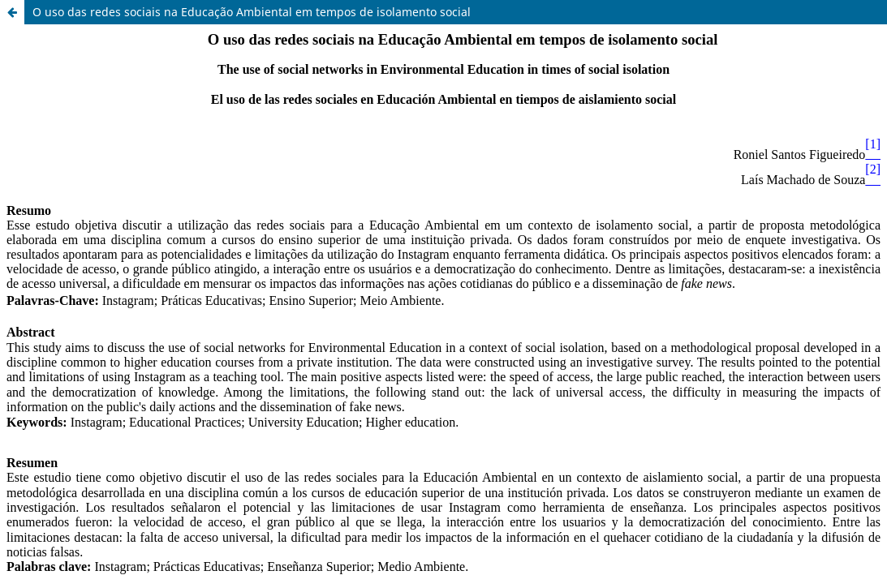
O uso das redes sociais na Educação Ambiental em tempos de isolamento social (252, 12)
